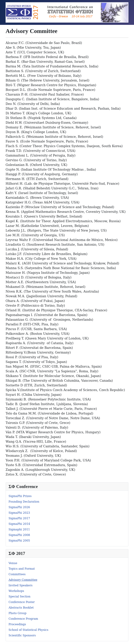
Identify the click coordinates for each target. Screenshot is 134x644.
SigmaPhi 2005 (19, 541)
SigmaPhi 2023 (19, 513)
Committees (17, 574)
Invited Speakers (21, 585)
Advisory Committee (23, 580)
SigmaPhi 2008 (19, 535)
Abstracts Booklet (21, 608)
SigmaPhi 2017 (19, 518)
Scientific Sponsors (22, 635)
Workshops (16, 591)
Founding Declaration (24, 502)
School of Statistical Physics (28, 630)
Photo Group (17, 613)
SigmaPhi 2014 (19, 524)
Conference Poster (22, 602)
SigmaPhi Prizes (20, 496)
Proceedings (17, 624)
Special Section (19, 596)
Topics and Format (22, 569)
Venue (13, 563)
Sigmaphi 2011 (19, 529)
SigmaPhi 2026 (19, 507)
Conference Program (23, 619)
